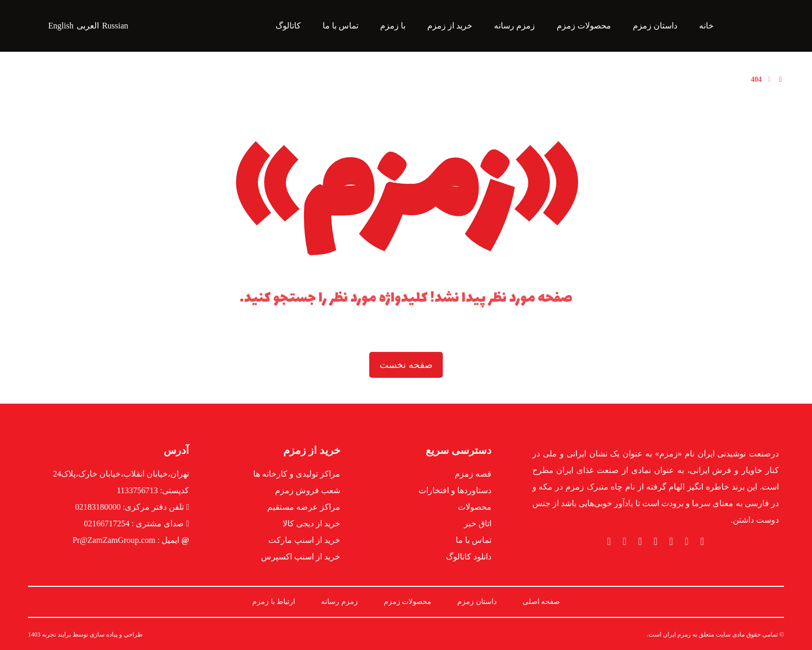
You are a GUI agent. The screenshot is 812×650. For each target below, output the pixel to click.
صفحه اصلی (541, 602)
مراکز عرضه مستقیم (304, 507)
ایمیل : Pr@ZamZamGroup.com (131, 540)
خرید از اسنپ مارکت (304, 540)
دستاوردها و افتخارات (455, 490)
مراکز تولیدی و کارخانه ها (297, 474)
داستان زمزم (477, 602)
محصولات (475, 507)
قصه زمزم (473, 474)
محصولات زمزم (408, 602)
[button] (702, 541)
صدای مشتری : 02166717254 (136, 523)
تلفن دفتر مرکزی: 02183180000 (132, 507)
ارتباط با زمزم (274, 602)
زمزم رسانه (339, 602)
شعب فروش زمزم (308, 490)
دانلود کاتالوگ (469, 557)
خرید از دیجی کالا (311, 523)
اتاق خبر (478, 523)
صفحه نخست (406, 365)
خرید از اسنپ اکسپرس (301, 557)
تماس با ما (474, 540)
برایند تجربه (56, 634)
